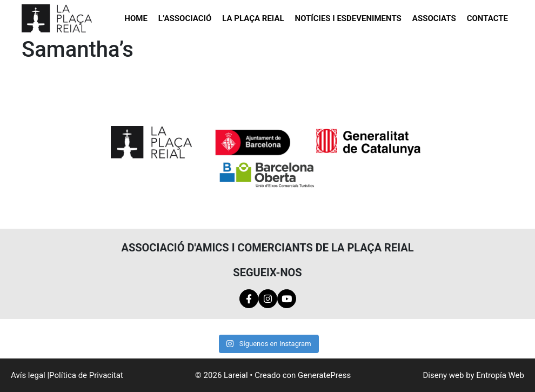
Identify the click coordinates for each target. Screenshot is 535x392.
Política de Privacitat (86, 375)
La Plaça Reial (253, 18)
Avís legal (28, 375)
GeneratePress (324, 375)
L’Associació (185, 18)
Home (136, 18)
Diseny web (444, 375)
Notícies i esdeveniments (348, 18)
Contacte (487, 18)
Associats (434, 18)
